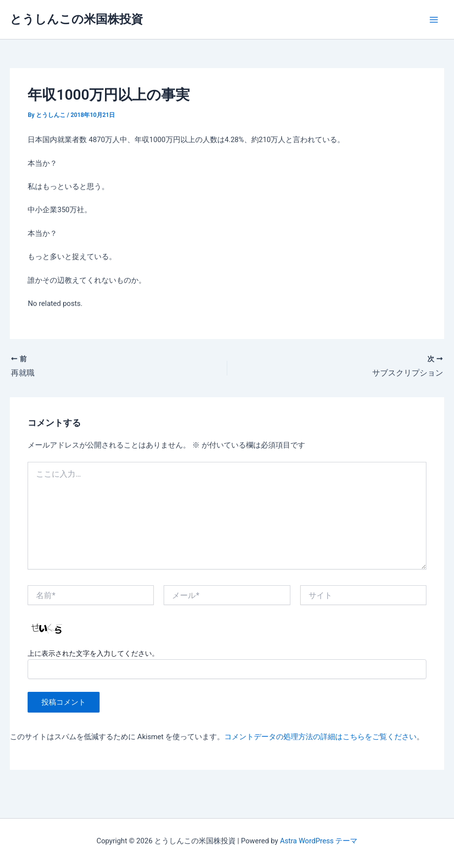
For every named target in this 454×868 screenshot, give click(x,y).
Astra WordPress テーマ (319, 841)
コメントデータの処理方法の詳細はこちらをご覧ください (320, 737)
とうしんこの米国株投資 (76, 19)
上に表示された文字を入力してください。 (93, 653)
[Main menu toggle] (434, 20)
